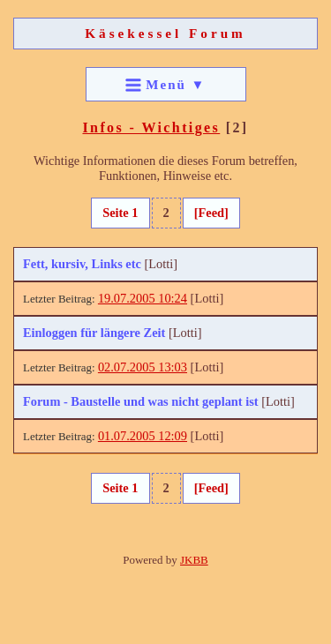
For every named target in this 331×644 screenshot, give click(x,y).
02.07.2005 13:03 (143, 367)
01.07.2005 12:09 (143, 436)
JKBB (194, 560)
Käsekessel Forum (165, 33)
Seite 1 (120, 213)
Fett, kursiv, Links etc (82, 264)
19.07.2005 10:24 (143, 298)
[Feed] (211, 213)
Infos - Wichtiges (151, 127)
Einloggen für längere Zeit (94, 333)
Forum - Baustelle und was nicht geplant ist (141, 401)
